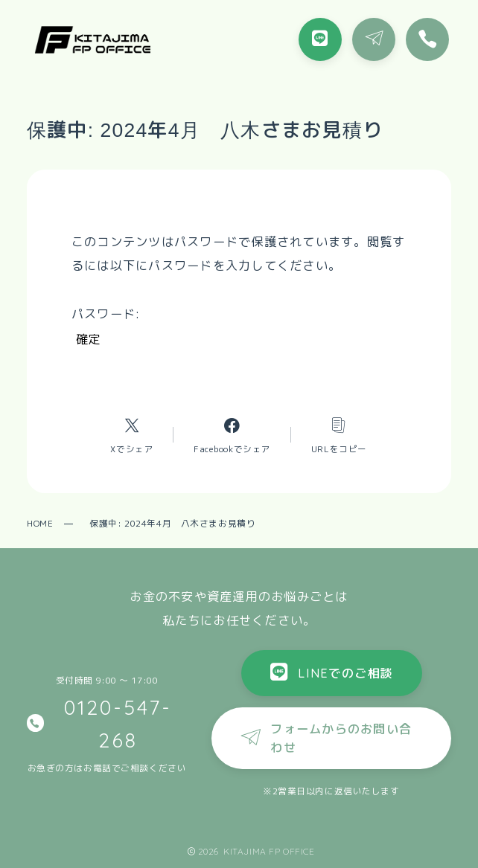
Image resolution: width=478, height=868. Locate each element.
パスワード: (225, 314)
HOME (40, 523)
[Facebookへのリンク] (232, 435)
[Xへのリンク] (132, 435)
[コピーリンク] (339, 435)
